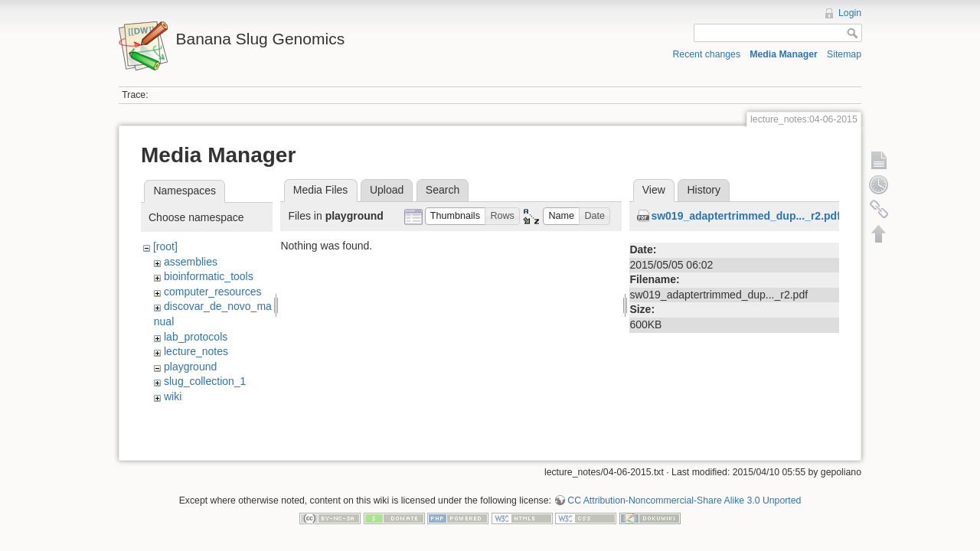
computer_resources (213, 292)
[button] (456, 216)
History (704, 190)
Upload (387, 190)
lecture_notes (196, 351)
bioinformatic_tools (209, 276)
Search (443, 190)
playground (190, 367)
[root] (165, 246)
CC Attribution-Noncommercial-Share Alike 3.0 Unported (684, 495)
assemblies (191, 262)
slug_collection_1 (205, 381)
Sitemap (844, 54)
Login (850, 13)
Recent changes (707, 54)
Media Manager (784, 54)
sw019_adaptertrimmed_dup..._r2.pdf (745, 216)
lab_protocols (196, 337)
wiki (173, 396)
